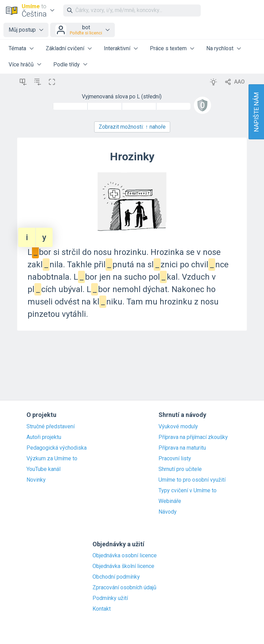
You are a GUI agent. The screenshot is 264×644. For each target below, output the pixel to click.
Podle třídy (67, 65)
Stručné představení (51, 427)
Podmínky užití (110, 598)
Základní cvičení (65, 48)
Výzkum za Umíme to (52, 459)
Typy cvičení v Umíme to (188, 491)
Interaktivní (117, 48)
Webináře (170, 501)
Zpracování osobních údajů (124, 588)
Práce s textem (168, 48)
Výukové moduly (178, 427)
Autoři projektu (44, 437)
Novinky (36, 480)
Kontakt (102, 609)
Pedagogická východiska (57, 448)
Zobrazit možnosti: (132, 127)
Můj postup (22, 30)
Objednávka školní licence (123, 566)
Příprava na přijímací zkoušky (193, 437)
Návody (168, 512)
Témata (17, 48)
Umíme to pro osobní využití (192, 480)
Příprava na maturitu (182, 448)
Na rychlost (220, 48)
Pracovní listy (175, 459)
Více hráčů (21, 65)
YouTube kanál (43, 469)
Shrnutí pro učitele (180, 469)
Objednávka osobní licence (125, 556)
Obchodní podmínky (116, 577)
